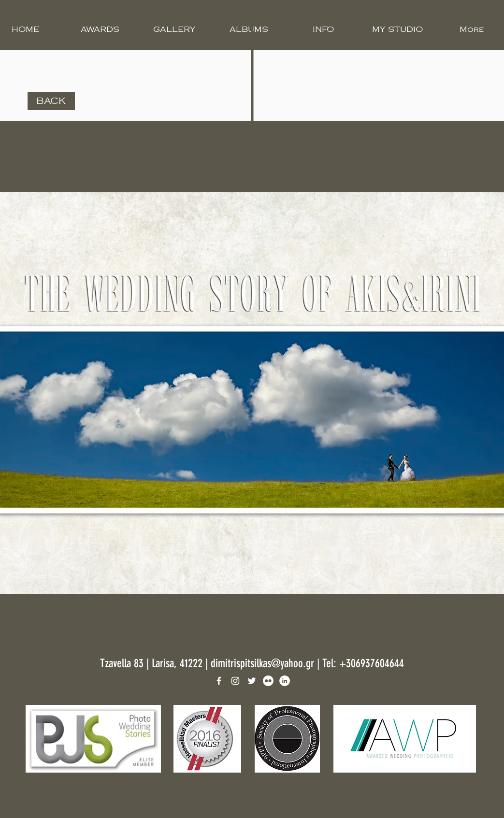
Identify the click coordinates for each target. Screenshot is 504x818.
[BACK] (51, 101)
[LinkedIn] (285, 681)
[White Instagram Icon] (235, 681)
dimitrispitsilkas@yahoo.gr (262, 663)
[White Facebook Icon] (219, 681)
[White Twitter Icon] (252, 681)
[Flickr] (268, 681)
